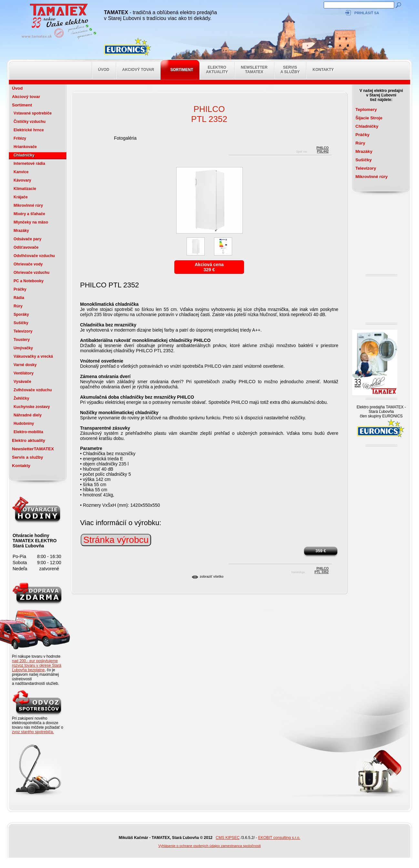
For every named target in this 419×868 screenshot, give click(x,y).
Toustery (22, 340)
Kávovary (22, 180)
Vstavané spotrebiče (33, 113)
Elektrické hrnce (29, 130)
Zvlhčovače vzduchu (33, 390)
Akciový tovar (138, 70)
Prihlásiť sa (367, 13)
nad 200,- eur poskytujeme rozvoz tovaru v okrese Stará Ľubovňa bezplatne (37, 665)
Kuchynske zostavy (32, 407)
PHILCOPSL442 (322, 149)
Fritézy (20, 138)
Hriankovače (25, 147)
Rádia (19, 298)
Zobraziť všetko (212, 577)
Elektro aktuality (217, 70)
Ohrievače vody (28, 264)
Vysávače (22, 382)
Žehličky (21, 398)
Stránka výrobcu (116, 540)
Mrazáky (21, 231)
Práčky (20, 289)
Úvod (104, 70)
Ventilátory (24, 373)
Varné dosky (25, 365)
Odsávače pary (27, 239)
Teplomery (366, 110)
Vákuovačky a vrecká (33, 356)
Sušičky (21, 323)
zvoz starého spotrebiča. (33, 732)
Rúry (18, 306)
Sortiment (182, 70)
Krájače (21, 197)
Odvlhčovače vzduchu (34, 256)
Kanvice (21, 172)
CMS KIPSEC (228, 838)
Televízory (23, 331)
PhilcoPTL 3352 (322, 569)
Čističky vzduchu (30, 122)
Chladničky (24, 155)
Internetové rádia (29, 164)
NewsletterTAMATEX (254, 70)
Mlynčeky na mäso (31, 222)
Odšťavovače (26, 247)
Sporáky (21, 314)
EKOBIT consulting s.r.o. (279, 838)
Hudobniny (24, 424)
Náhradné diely (28, 415)
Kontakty (323, 70)
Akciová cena (209, 264)
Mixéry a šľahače (29, 214)
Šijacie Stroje (369, 118)
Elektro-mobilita (28, 432)
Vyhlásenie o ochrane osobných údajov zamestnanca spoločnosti (209, 846)
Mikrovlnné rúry (28, 205)
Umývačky (23, 348)
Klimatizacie (25, 189)
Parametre (91, 448)
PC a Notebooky (29, 281)
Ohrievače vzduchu (31, 273)
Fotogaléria (125, 138)
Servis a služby (290, 70)
